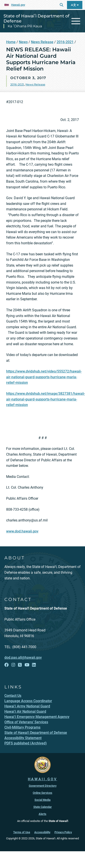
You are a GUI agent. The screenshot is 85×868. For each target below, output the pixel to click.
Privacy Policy (63, 832)
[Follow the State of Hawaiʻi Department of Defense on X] (20, 665)
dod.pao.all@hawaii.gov (23, 657)
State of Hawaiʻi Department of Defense (36, 18)
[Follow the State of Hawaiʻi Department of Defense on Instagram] (13, 665)
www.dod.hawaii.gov (22, 531)
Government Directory (43, 786)
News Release (42, 42)
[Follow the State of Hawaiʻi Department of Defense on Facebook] (6, 665)
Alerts (42, 814)
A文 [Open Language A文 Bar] (75, 5)
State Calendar (43, 807)
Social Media (42, 800)
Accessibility (42, 832)
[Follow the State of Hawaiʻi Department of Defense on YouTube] (27, 665)
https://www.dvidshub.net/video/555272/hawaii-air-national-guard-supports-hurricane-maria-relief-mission (44, 377)
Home (11, 42)
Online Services (42, 793)
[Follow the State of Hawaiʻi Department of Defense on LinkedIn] (34, 665)
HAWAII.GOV (42, 779)
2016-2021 (65, 42)
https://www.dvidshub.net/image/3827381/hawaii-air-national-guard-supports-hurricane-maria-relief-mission (46, 399)
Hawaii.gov (18, 5)
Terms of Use (22, 832)
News (23, 42)
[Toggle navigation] (76, 21)
